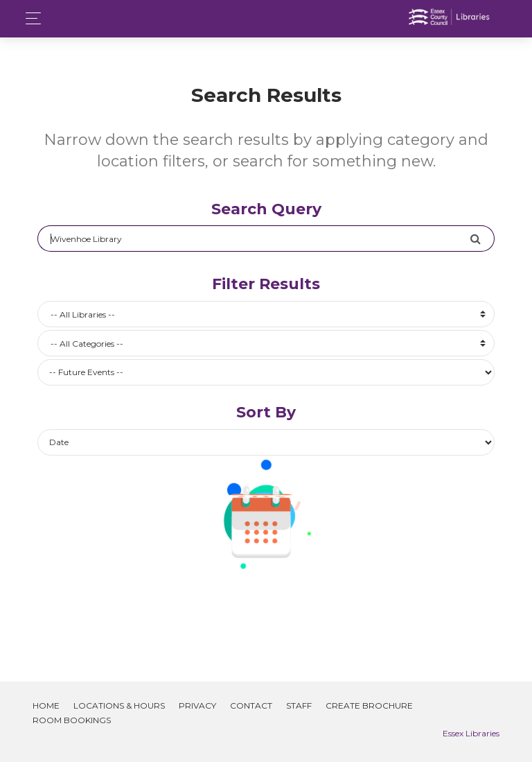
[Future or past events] (266, 372)
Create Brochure (369, 705)
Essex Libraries (471, 733)
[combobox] (266, 314)
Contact (251, 705)
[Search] (254, 239)
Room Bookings (72, 720)
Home (46, 705)
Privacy (197, 705)
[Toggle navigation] (29, 18)
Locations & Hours (119, 705)
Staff (299, 705)
